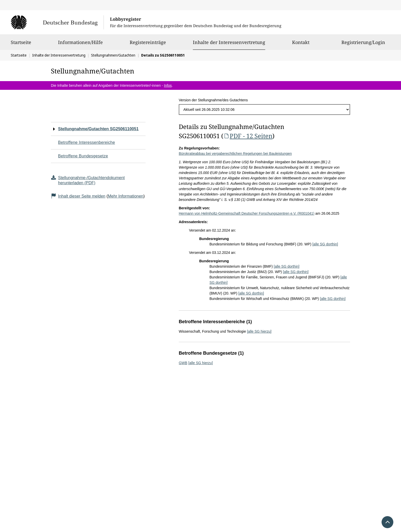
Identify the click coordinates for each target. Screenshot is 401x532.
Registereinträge (148, 45)
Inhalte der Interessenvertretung (229, 42)
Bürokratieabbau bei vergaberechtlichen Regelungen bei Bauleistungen (235, 154)
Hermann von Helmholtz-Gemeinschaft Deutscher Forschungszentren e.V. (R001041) (247, 213)
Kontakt (301, 45)
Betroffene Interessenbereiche (87, 142)
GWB (183, 363)
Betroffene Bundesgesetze (83, 156)
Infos (168, 85)
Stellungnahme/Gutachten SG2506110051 (98, 129)
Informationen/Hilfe (80, 45)
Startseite (21, 45)
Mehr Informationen (126, 196)
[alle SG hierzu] (259, 331)
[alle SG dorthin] (325, 244)
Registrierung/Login (363, 45)
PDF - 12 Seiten (248, 136)
